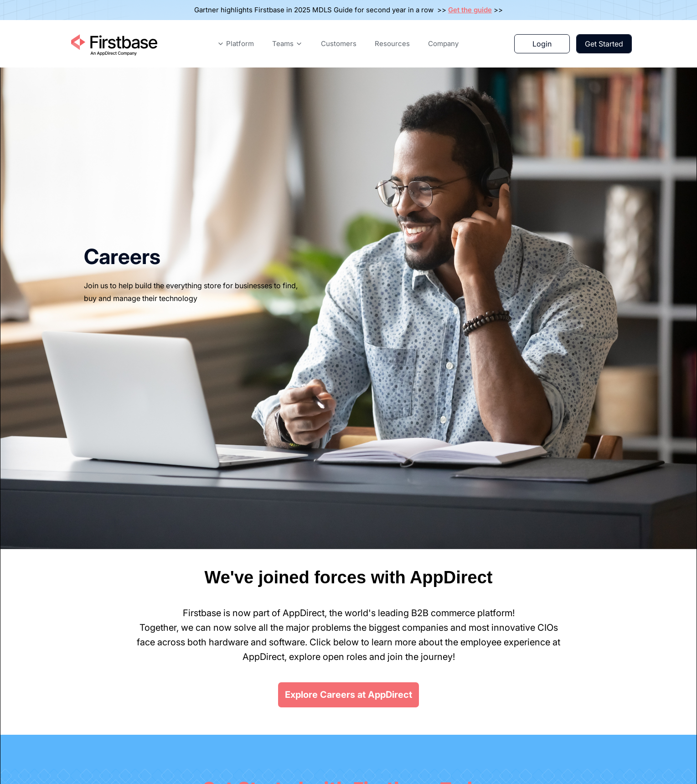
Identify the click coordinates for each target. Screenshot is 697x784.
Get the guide (470, 10)
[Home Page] (114, 44)
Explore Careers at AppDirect (348, 695)
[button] (235, 44)
